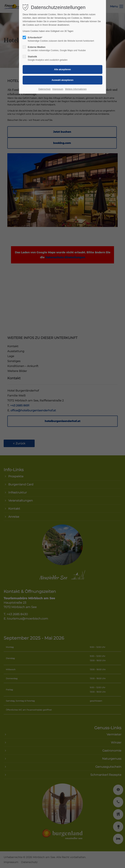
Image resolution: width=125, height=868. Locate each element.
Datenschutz (44, 89)
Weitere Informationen (76, 89)
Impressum (58, 89)
